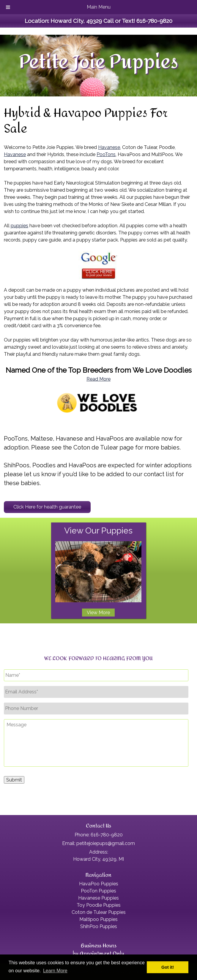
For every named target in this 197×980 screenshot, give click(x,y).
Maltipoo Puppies (98, 919)
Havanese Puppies (98, 898)
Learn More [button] (55, 971)
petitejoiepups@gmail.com (106, 843)
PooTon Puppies (98, 891)
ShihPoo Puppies (99, 926)
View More (98, 613)
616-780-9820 (154, 21)
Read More (98, 379)
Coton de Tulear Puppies (99, 912)
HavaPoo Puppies (99, 884)
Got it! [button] (168, 967)
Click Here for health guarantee (47, 507)
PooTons (106, 154)
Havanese (109, 147)
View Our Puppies (98, 531)
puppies (19, 226)
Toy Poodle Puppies (99, 905)
